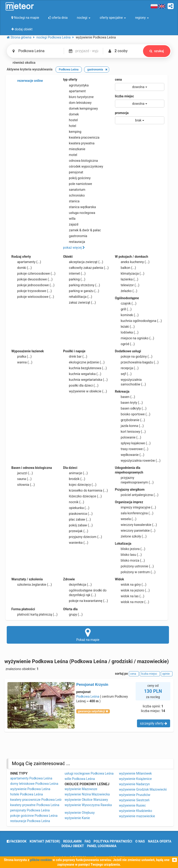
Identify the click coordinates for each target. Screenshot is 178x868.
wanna (22, 362)
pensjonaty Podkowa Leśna (30, 810)
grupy (73, 614)
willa (69, 219)
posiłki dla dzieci (81, 385)
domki (22, 268)
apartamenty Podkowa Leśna (31, 778)
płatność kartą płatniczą (34, 614)
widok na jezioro (132, 590)
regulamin (72, 841)
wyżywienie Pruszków (135, 795)
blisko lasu (128, 555)
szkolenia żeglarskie (32, 585)
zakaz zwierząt (79, 302)
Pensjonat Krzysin (92, 684)
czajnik (126, 303)
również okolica (21, 63)
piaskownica (78, 514)
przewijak (76, 531)
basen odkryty (131, 408)
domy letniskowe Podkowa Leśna (34, 784)
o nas (140, 841)
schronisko (74, 195)
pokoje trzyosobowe (32, 291)
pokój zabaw (78, 525)
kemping (72, 132)
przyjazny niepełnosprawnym (134, 480)
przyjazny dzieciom (83, 537)
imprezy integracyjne (135, 507)
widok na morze (132, 602)
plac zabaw (77, 519)
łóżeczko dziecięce (82, 496)
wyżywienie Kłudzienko (135, 811)
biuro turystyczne (78, 97)
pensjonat (73, 172)
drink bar (75, 356)
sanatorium (74, 190)
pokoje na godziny (134, 356)
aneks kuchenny (132, 262)
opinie (167, 674)
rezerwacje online (27, 81)
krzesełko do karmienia (85, 490)
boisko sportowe (133, 414)
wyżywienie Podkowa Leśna (30, 789)
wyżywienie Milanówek (135, 773)
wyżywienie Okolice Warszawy (86, 800)
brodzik (74, 479)
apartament (74, 91)
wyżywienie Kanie (77, 818)
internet (74, 273)
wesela (126, 519)
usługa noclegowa (79, 213)
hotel (70, 126)
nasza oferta (160, 841)
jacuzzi (22, 473)
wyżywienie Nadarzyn (134, 784)
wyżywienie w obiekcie (85, 391)
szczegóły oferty (154, 723)
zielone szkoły (131, 536)
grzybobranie (130, 420)
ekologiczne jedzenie (84, 362)
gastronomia (75, 236)
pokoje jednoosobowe (33, 285)
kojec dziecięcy (80, 485)
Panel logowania (102, 846)
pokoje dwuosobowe (32, 279)
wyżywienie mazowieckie (137, 816)
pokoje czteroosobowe (33, 273)
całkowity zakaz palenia (86, 268)
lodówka (127, 332)
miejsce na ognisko (135, 338)
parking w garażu (81, 291)
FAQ (87, 841)
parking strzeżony (81, 285)
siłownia (23, 485)
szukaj (157, 51)
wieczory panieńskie (135, 531)
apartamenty (26, 262)
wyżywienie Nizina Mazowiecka (87, 794)
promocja (122, 113)
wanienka (76, 543)
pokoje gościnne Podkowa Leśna (34, 816)
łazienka (127, 279)
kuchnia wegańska (82, 374)
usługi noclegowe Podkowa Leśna (89, 773)
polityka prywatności (113, 841)
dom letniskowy (77, 103)
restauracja (74, 242)
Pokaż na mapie (88, 635)
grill (123, 309)
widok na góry (131, 585)
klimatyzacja (130, 273)
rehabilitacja (78, 297)
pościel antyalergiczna (137, 495)
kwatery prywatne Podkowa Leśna (35, 805)
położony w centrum (135, 572)
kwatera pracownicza (81, 137)
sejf (123, 374)
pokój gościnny (77, 178)
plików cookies (41, 860)
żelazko (126, 291)
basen (125, 397)
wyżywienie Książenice (135, 779)
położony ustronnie (134, 566)
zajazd (71, 224)
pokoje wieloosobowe (33, 297)
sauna (21, 479)
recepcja (127, 368)
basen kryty (129, 403)
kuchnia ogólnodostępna (138, 321)
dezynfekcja (77, 585)
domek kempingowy (80, 108)
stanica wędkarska (79, 207)
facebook (17, 841)
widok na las (130, 596)
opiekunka (76, 508)
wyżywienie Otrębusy (80, 813)
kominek (127, 315)
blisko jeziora (130, 549)
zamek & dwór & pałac (82, 230)
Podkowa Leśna (88, 696)
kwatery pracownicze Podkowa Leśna (37, 800)
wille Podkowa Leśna (80, 779)
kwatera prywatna (79, 143)
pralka (21, 356)
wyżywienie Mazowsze (81, 789)
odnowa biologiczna (80, 161)
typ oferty (70, 79)
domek (71, 114)
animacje (75, 473)
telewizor (127, 285)
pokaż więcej (74, 248)
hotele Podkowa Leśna (27, 794)
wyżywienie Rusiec (132, 805)
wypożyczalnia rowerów (138, 461)
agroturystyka (76, 85)
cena (118, 79)
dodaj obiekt (73, 846)
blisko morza (130, 560)
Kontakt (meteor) (45, 841)
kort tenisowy (130, 432)
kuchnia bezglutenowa (85, 368)
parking (74, 279)
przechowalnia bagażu (137, 362)
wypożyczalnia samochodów (130, 382)
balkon (126, 268)
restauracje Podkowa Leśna (30, 821)
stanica (71, 201)
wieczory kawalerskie (136, 525)
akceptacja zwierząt (83, 262)
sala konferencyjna (134, 513)
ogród (125, 344)
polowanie (128, 437)
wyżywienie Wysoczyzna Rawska (88, 805)
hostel (70, 120)
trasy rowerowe (132, 449)
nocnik (74, 502)
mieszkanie (74, 149)
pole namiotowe (78, 184)
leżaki (125, 327)
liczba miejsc (124, 96)
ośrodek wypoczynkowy (83, 166)
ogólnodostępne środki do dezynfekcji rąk (85, 592)
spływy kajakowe (133, 443)
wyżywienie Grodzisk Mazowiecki (143, 789)
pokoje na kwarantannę (85, 601)
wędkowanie (130, 455)
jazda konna (129, 426)
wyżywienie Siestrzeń (134, 800)
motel (70, 155)
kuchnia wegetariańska (85, 380)
